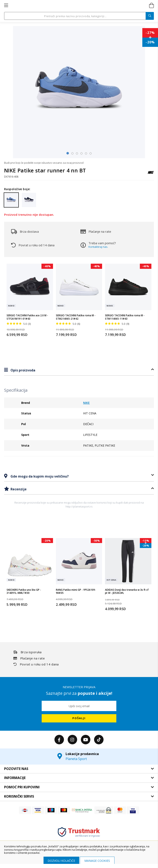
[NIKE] (151, 174)
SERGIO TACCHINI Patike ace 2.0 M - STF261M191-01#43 (27, 317)
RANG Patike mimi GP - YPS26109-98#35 (76, 591)
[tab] (79, 370)
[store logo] (79, 6)
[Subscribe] (79, 718)
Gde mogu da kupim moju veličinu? (39, 476)
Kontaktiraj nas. (98, 247)
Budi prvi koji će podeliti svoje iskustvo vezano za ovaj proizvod (44, 163)
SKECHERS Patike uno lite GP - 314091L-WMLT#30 (24, 591)
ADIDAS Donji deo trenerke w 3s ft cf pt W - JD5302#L (127, 591)
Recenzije (18, 489)
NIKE (86, 403)
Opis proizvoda (22, 370)
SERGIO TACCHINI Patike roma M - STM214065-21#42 (76, 317)
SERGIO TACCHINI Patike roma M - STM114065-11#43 (125, 317)
